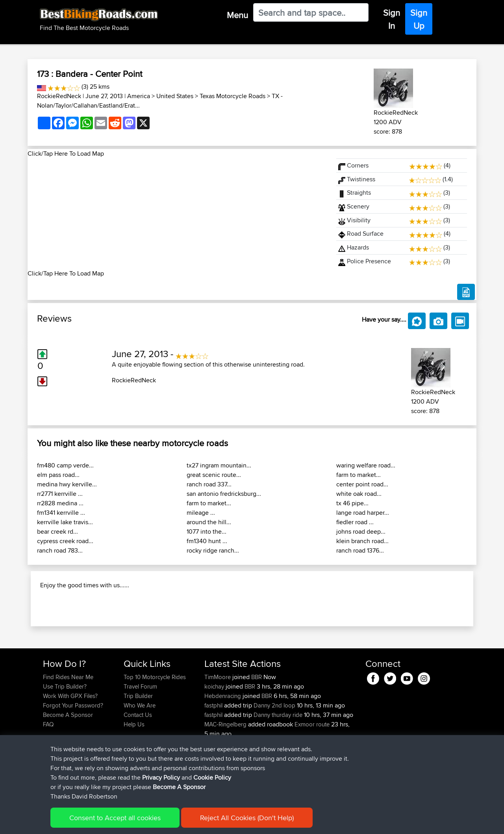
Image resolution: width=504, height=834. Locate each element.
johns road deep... (361, 531)
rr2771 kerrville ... (60, 494)
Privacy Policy (161, 777)
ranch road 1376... (360, 550)
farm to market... (209, 503)
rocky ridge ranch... (213, 550)
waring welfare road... (366, 465)
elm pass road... (58, 475)
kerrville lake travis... (65, 522)
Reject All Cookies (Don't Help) (247, 818)
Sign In (392, 19)
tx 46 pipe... (352, 503)
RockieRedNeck (59, 96)
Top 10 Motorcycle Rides (155, 728)
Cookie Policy (212, 777)
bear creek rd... (57, 531)
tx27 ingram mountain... (219, 465)
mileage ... (201, 513)
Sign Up (419, 19)
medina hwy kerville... (67, 484)
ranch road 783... (60, 550)
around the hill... (209, 522)
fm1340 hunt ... (207, 541)
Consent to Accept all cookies (115, 818)
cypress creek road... (65, 541)
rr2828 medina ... (60, 503)
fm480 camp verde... (65, 465)
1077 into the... (207, 531)
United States (175, 96)
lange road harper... (363, 513)
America (139, 96)
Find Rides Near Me (68, 728)
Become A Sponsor (179, 787)
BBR (257, 728)
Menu (237, 15)
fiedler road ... (355, 522)
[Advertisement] (177, 214)
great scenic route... (214, 475)
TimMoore (218, 728)
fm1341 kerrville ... (61, 513)
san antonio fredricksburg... (224, 494)
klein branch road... (362, 541)
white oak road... (359, 494)
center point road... (362, 484)
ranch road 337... (209, 484)
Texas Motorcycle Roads (233, 96)
